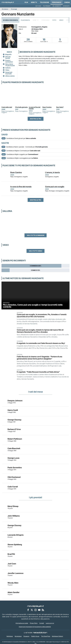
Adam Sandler (14, 592)
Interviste (66, 6)
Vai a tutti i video (35, 251)
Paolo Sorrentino (15, 468)
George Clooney (14, 420)
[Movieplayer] (35, 606)
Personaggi (14, 9)
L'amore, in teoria (52, 172)
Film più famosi (8, 57)
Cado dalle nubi (7, 107)
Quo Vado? (60, 107)
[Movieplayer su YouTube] (39, 610)
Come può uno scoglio (55, 187)
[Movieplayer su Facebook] (28, 610)
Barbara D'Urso (14, 429)
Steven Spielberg (15, 545)
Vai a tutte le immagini (36, 235)
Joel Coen (12, 564)
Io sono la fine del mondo (35, 108)
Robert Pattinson (15, 439)
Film (26, 2)
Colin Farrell (13, 487)
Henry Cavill (13, 410)
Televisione (44, 2)
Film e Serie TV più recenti (10, 65)
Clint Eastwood (14, 477)
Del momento (57, 6)
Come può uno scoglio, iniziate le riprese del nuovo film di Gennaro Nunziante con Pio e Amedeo (40, 331)
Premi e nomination (9, 61)
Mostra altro (36, 119)
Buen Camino (47, 107)
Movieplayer (5, 9)
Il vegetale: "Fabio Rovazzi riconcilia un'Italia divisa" (38, 372)
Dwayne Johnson (15, 401)
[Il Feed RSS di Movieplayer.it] (43, 610)
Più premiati (47, 6)
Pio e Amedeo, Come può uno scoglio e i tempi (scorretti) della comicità (33, 306)
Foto (54, 20)
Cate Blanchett (14, 448)
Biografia (8, 54)
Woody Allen (13, 583)
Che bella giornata (21, 107)
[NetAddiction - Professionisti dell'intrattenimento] (40, 633)
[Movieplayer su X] (32, 610)
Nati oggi (38, 6)
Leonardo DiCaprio (16, 535)
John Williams (14, 516)
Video (61, 20)
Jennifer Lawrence (15, 573)
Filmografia (25, 20)
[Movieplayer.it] (8, 2)
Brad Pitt (11, 554)
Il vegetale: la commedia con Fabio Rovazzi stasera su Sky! (41, 343)
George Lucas (13, 458)
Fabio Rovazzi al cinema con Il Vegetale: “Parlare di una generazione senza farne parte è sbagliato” (40, 358)
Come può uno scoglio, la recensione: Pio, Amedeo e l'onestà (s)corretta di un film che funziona (42, 315)
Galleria (8, 68)
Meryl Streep (13, 506)
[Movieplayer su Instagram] (35, 610)
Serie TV (34, 2)
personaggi (57, 2)
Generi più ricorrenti (9, 73)
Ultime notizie (10, 76)
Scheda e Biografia (10, 20)
